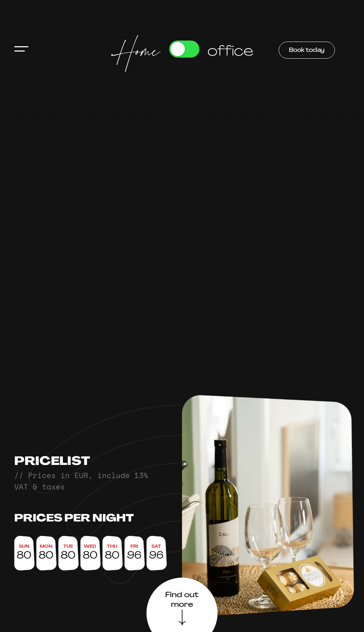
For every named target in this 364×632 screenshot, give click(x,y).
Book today (307, 50)
